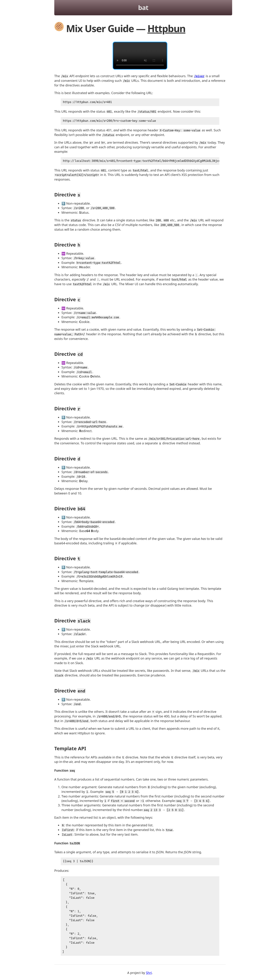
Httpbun (167, 28)
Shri (149, 974)
